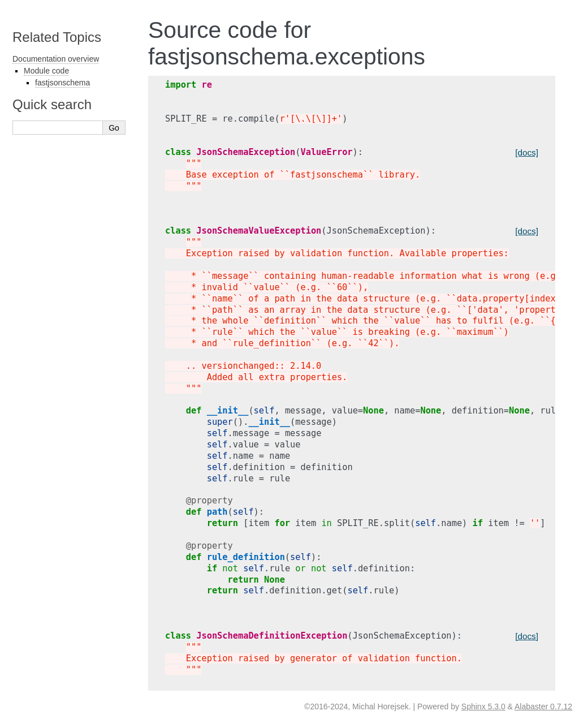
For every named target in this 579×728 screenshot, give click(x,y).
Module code (46, 71)
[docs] (527, 152)
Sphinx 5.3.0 (483, 707)
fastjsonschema (62, 83)
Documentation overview (56, 59)
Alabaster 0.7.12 (543, 707)
